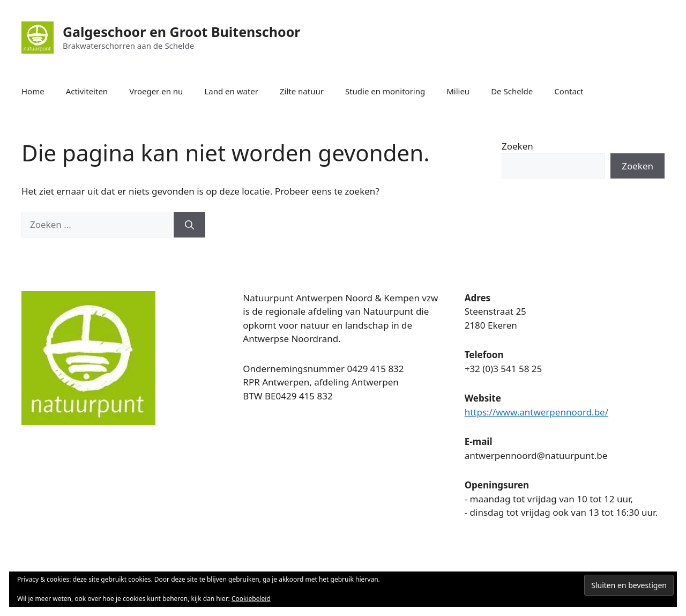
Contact (569, 91)
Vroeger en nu (156, 91)
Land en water (231, 91)
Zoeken (517, 146)
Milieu (458, 91)
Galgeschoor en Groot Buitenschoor (181, 32)
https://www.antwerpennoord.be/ (536, 412)
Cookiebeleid (251, 599)
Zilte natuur (302, 91)
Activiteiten (87, 91)
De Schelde (512, 91)
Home (33, 91)
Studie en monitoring (385, 91)
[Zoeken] (189, 225)
